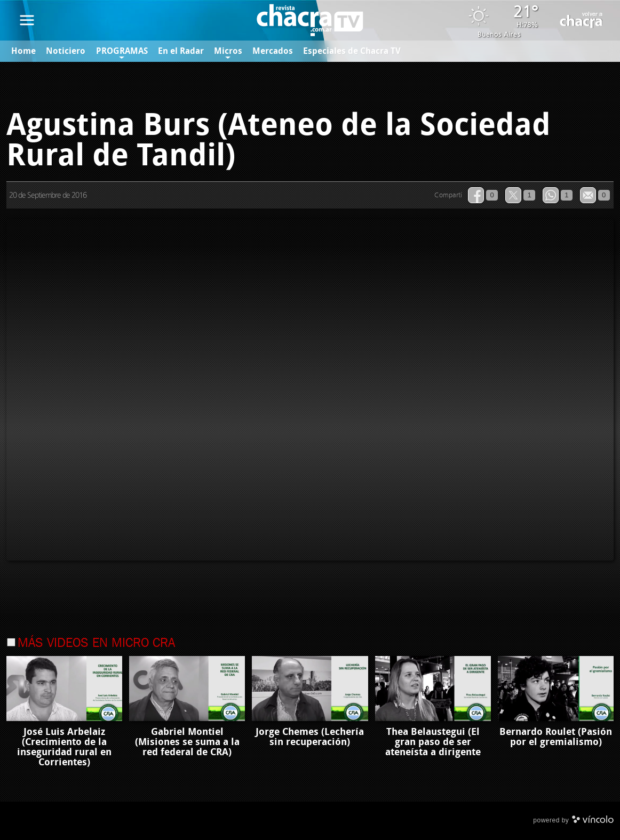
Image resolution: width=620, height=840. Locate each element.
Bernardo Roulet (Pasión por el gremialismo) (556, 737)
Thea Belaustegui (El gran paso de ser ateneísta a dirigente (433, 742)
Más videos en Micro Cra (96, 644)
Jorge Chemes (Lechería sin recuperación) (310, 737)
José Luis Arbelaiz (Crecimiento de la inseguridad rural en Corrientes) (64, 747)
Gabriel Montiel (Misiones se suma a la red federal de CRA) (187, 742)
